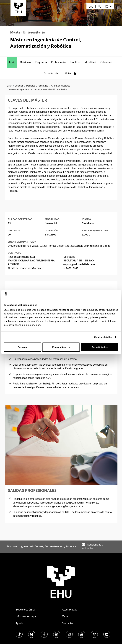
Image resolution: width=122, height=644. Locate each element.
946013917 (72, 268)
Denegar (22, 347)
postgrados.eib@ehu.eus (81, 264)
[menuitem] (109, 6)
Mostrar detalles (103, 337)
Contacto (67, 623)
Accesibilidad (70, 610)
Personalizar (61, 347)
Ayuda (19, 623)
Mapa (65, 616)
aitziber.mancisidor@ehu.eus (28, 268)
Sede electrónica (25, 610)
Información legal (26, 616)
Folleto (71, 74)
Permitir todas (100, 347)
